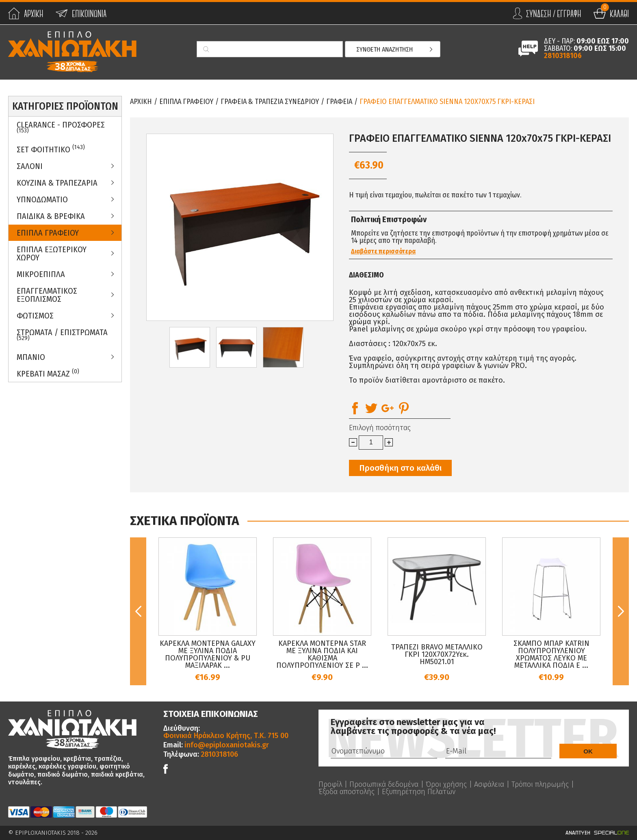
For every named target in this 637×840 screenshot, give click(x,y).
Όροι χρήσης (446, 784)
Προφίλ (330, 784)
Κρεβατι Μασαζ (48, 373)
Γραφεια (339, 102)
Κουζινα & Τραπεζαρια (57, 183)
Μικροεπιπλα (41, 274)
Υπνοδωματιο (42, 199)
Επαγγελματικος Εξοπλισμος (47, 295)
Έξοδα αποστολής (347, 792)
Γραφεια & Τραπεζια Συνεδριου (270, 102)
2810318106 (563, 56)
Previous (138, 611)
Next (621, 611)
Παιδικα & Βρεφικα (51, 216)
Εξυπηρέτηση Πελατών (419, 792)
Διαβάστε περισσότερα (383, 251)
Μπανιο (31, 357)
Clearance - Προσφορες (61, 127)
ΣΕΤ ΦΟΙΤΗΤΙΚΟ (51, 149)
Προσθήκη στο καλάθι (400, 468)
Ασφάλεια (489, 784)
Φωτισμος (35, 316)
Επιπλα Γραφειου (48, 233)
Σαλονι (30, 166)
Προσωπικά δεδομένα (384, 784)
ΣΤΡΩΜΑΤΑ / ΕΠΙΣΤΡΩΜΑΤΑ (62, 335)
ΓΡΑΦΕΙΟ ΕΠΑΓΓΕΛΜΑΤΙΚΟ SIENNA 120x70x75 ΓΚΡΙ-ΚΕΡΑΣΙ (447, 102)
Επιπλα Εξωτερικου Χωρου (52, 253)
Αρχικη (141, 102)
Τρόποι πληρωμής (540, 784)
